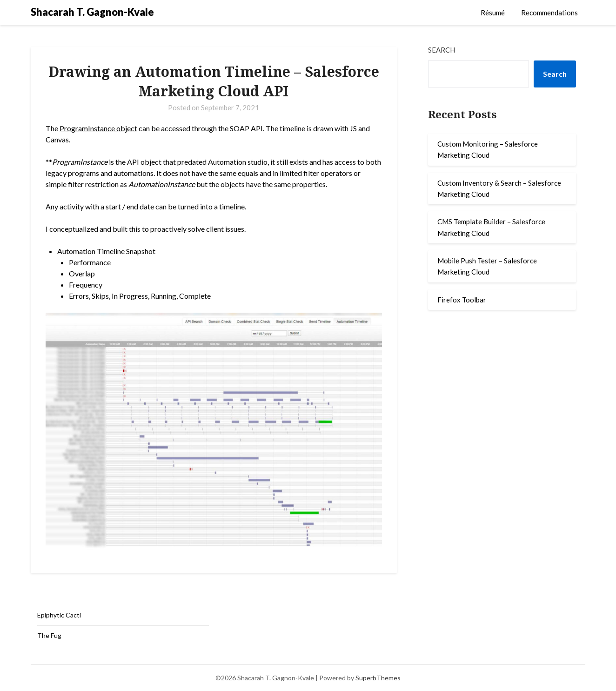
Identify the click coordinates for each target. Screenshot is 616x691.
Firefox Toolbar (462, 300)
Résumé (493, 13)
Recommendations (549, 13)
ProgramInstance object (98, 128)
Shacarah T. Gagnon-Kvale (92, 12)
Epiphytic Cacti (59, 615)
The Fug (49, 635)
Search (442, 50)
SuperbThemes (378, 678)
